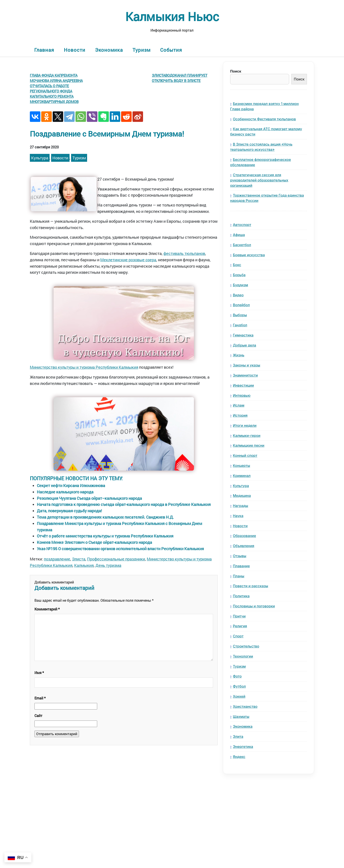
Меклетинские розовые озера (128, 260)
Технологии (243, 656)
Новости (75, 50)
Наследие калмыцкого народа (65, 492)
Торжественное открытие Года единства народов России (267, 198)
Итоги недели (245, 425)
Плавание (241, 566)
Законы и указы (246, 365)
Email (40, 698)
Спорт (238, 636)
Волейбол (241, 305)
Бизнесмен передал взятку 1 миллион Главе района (264, 106)
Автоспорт (242, 225)
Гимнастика (243, 335)
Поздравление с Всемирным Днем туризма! (107, 134)
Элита (238, 736)
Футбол (239, 686)
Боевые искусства (249, 255)
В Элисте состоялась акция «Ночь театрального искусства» (261, 147)
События (171, 50)
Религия (240, 626)
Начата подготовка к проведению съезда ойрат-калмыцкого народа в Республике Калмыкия (124, 504)
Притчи (239, 616)
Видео (238, 295)
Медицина (242, 496)
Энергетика (243, 747)
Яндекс (239, 757)
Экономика (109, 50)
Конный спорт (245, 455)
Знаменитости (245, 375)
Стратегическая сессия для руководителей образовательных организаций (259, 180)
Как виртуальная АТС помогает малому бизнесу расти (266, 132)
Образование (244, 536)
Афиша (239, 235)
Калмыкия (84, 565)
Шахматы (241, 717)
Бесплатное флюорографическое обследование (261, 162)
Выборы (240, 315)
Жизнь (238, 355)
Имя (39, 673)
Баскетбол (242, 245)
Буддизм (240, 285)
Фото (237, 676)
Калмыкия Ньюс (172, 16)
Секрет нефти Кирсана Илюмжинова (71, 486)
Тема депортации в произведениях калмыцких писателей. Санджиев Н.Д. (105, 517)
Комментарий (47, 609)
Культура (40, 158)
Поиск (236, 71)
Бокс (237, 265)
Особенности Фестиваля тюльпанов (264, 119)
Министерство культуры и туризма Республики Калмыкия (84, 367)
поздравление (57, 559)
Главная (44, 50)
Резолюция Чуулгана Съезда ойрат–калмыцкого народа (89, 498)
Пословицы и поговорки (254, 606)
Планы (238, 576)
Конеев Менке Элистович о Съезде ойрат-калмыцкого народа (94, 542)
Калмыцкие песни (249, 445)
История (240, 415)
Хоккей (239, 696)
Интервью (242, 395)
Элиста (79, 559)
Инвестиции (243, 385)
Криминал (242, 476)
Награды (240, 506)
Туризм (142, 50)
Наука (238, 516)
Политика (241, 596)
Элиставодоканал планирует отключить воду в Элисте (180, 78)
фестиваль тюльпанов (184, 253)
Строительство (246, 646)
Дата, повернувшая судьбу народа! (69, 511)
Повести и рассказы (250, 586)
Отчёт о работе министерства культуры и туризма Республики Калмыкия (105, 536)
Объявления (243, 546)
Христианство (245, 706)
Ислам (238, 405)
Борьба (239, 275)
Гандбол (240, 325)
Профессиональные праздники (116, 559)
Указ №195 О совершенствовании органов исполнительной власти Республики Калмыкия (120, 549)
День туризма (108, 565)
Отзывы (239, 556)
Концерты (241, 466)
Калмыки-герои (246, 436)
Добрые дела (244, 345)
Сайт (38, 716)
